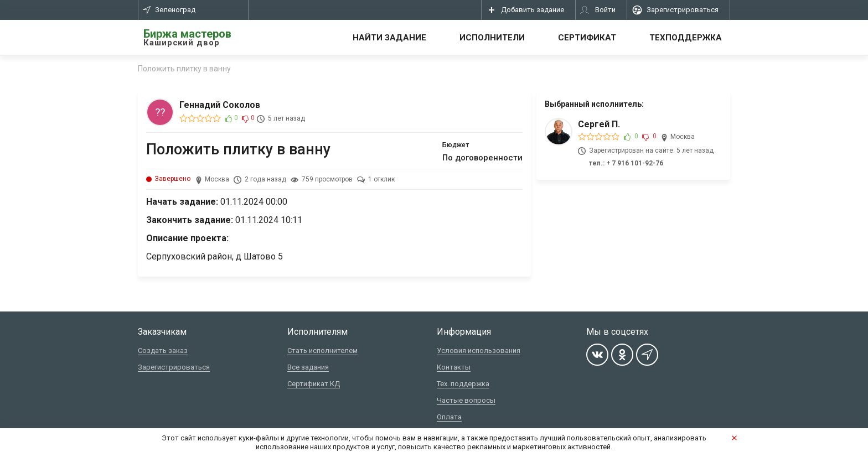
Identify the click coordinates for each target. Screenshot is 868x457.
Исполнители (492, 38)
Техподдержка (686, 38)
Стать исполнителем (322, 350)
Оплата (449, 417)
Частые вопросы (466, 400)
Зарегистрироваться (174, 367)
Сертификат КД (314, 384)
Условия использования (479, 350)
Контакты (454, 367)
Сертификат (587, 38)
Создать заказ (163, 350)
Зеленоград (169, 10)
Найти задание (389, 38)
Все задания (308, 367)
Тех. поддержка (463, 384)
